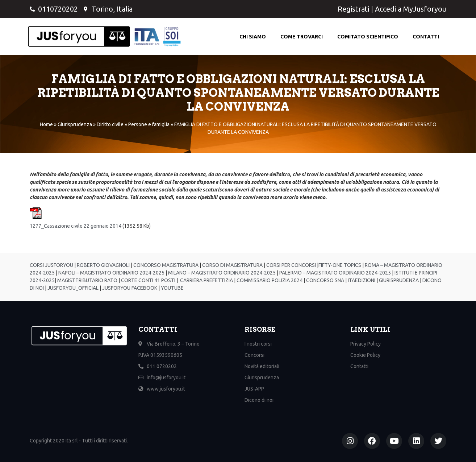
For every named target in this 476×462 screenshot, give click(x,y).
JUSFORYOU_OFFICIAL (72, 288)
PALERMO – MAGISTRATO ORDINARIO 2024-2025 (335, 273)
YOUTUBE (172, 288)
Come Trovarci (302, 37)
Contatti (426, 37)
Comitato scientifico (368, 37)
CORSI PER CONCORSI (291, 265)
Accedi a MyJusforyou (411, 9)
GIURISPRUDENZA (399, 280)
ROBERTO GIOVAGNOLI (103, 265)
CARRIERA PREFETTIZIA (206, 280)
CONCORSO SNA (325, 280)
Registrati (353, 9)
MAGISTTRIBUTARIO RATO (87, 280)
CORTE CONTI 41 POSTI (148, 280)
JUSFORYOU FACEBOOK (129, 288)
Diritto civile (110, 124)
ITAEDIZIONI (361, 280)
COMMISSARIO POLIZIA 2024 (269, 280)
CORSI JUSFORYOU (51, 265)
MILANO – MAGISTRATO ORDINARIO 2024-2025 (221, 273)
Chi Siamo (253, 37)
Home (46, 124)
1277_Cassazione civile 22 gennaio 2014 (76, 226)
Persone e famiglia (149, 124)
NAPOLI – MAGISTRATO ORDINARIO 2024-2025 (111, 273)
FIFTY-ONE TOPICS (340, 265)
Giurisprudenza (75, 124)
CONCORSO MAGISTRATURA (165, 265)
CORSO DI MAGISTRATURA (232, 265)
